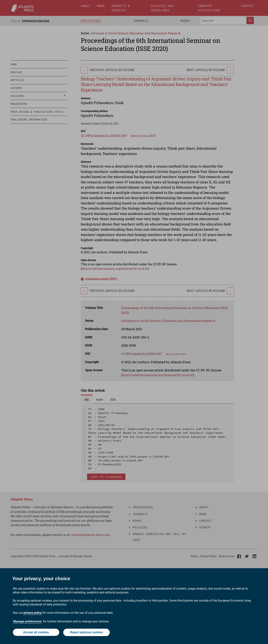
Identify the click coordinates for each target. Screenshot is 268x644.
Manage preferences (28, 622)
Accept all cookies (36, 632)
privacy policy (33, 613)
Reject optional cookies (87, 632)
